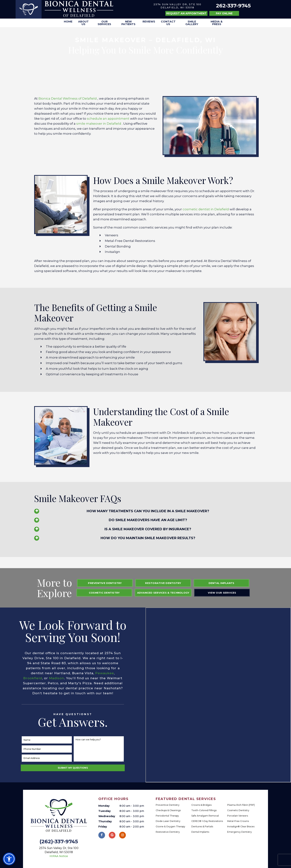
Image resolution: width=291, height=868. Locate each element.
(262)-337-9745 (59, 842)
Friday (103, 827)
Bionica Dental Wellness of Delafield (68, 98)
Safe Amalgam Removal (205, 816)
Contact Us (168, 23)
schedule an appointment (108, 119)
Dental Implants (221, 583)
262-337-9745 (233, 6)
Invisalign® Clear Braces (241, 826)
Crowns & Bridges (201, 805)
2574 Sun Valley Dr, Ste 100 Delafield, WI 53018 (177, 6)
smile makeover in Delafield (99, 124)
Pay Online (224, 13)
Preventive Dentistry (105, 583)
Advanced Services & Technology (163, 593)
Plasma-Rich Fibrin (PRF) (241, 805)
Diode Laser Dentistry (168, 821)
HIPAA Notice (59, 856)
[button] (9, 859)
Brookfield (33, 678)
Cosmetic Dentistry (104, 593)
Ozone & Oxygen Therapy (170, 826)
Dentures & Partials (202, 826)
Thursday (105, 821)
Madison (57, 678)
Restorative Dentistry (163, 583)
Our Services (104, 23)
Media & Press (217, 23)
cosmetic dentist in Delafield (206, 209)
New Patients (128, 23)
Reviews (149, 22)
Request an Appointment (186, 13)
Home (68, 22)
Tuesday (104, 811)
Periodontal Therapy (167, 816)
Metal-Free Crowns (238, 821)
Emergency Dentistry (239, 832)
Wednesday (107, 816)
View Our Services (222, 593)
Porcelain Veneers (238, 816)
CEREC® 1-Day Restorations (207, 821)
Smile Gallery (192, 23)
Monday (104, 806)
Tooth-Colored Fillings (204, 810)
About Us (83, 23)
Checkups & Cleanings (168, 810)
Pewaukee (105, 673)
